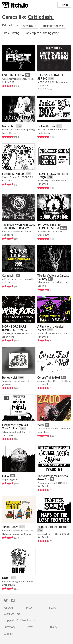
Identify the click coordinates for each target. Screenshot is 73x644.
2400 (40, 425)
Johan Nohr (8, 337)
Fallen (5, 476)
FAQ (29, 608)
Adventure (29, 26)
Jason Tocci (43, 432)
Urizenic (42, 286)
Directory (10, 627)
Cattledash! (41, 17)
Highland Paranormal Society (17, 534)
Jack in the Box (46, 126)
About (9, 608)
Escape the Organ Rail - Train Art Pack (16, 427)
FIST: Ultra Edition (13, 75)
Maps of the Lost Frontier (52, 527)
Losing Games (9, 133)
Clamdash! (8, 276)
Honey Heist (9, 377)
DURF (6, 578)
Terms (30, 627)
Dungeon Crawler (53, 26)
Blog (52, 608)
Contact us (12, 614)
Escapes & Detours (13, 174)
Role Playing (12, 33)
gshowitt (6, 384)
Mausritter (8, 126)
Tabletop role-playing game (42, 33)
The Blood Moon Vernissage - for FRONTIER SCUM (18, 226)
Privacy (53, 627)
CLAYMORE (8, 82)
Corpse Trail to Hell (49, 377)
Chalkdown (8, 235)
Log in (64, 5)
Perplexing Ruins (11, 480)
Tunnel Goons (10, 527)
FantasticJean (44, 133)
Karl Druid (43, 85)
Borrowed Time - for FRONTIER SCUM (49, 226)
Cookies (9, 634)
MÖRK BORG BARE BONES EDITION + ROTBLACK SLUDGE (15, 330)
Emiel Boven (8, 585)
